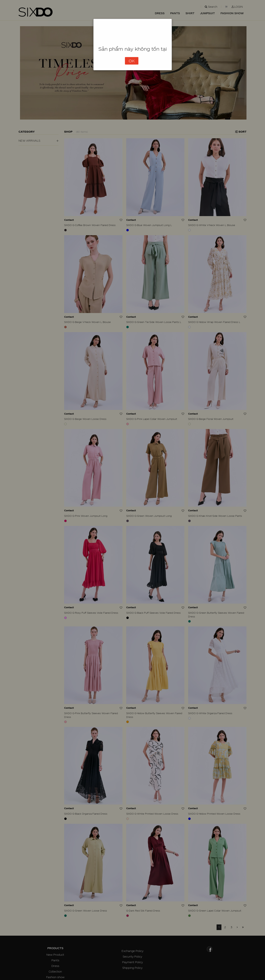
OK (132, 61)
